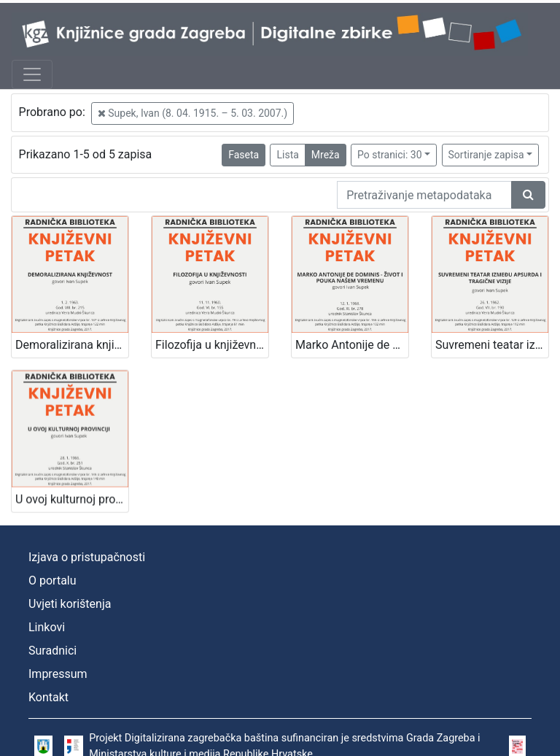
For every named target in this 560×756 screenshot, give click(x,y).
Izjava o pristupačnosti (87, 557)
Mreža (326, 155)
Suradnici (52, 651)
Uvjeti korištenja (70, 604)
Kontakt (48, 697)
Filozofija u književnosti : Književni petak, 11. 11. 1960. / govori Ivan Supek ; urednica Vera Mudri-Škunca (212, 345)
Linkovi (47, 627)
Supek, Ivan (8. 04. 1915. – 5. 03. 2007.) (192, 113)
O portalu (52, 580)
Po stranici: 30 (390, 155)
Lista (287, 155)
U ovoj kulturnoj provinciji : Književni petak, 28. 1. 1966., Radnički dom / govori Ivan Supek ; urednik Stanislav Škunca (72, 495)
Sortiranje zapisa (486, 155)
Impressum (58, 674)
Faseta (244, 155)
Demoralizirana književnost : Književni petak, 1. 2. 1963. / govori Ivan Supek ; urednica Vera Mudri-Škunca (72, 345)
